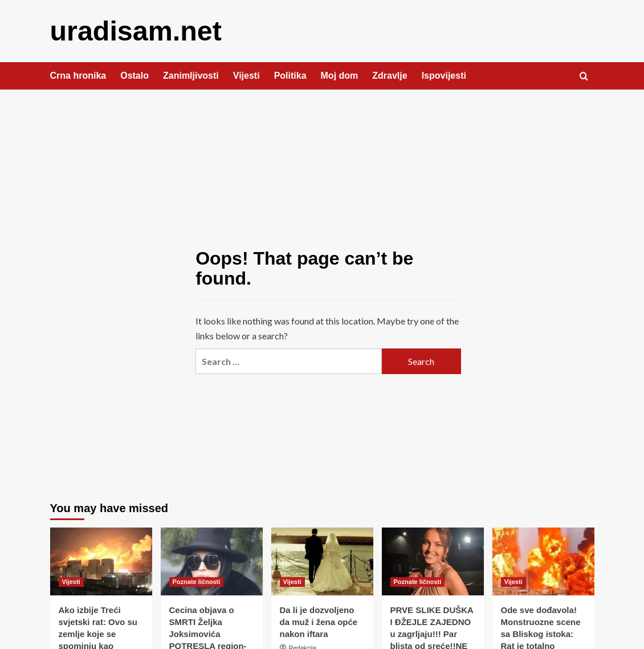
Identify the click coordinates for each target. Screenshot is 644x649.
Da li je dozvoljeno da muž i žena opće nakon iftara (319, 621)
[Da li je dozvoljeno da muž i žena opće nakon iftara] (322, 561)
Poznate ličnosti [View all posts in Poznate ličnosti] (197, 581)
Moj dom (340, 75)
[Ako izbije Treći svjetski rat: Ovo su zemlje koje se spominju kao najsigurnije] (101, 561)
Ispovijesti (444, 75)
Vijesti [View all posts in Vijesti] (71, 581)
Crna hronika (78, 75)
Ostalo (134, 75)
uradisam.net (135, 31)
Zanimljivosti (191, 75)
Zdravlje (390, 75)
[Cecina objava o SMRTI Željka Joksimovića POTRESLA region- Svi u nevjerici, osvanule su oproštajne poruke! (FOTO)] (212, 561)
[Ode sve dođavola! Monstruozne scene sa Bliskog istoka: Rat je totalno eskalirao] (543, 561)
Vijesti (246, 75)
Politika (290, 75)
